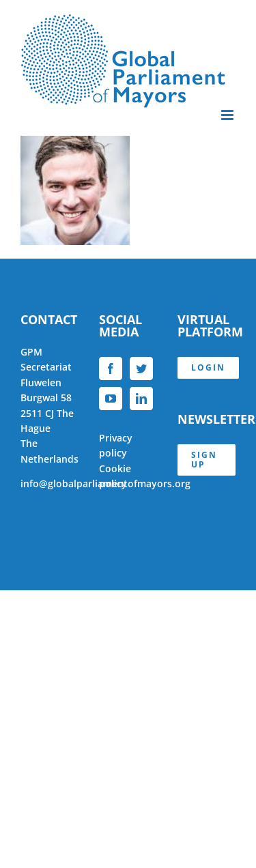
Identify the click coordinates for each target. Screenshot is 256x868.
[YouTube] (111, 399)
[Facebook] (111, 368)
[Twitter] (141, 368)
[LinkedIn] (141, 399)
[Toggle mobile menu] (228, 115)
